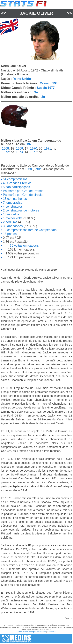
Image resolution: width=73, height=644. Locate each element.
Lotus (37, 169)
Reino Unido (22, 79)
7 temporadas (12, 203)
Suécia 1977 (46, 88)
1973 (30, 144)
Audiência (51, 632)
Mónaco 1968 (49, 83)
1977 (33, 152)
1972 (5, 152)
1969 (19, 149)
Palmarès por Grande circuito (23, 195)
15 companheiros (15, 199)
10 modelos (11, 214)
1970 (34, 149)
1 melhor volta (12, 218)
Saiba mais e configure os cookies (32, 632)
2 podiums (10, 222)
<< (4, 13)
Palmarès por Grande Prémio (23, 191)
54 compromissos (15, 179)
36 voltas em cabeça (20, 246)
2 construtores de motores (21, 210)
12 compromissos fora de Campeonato (29, 230)
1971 (48, 149)
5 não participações (16, 187)
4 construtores (12, 206)
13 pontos (9, 234)
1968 (5, 149)
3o (36, 92)
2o (43, 97)
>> (69, 13)
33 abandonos (12, 226)
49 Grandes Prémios (17, 183)
